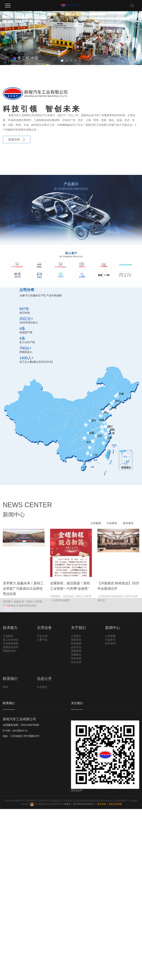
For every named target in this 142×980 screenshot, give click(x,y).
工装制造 (54, 801)
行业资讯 (112, 620)
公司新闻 (96, 620)
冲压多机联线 (80, 801)
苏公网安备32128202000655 (46, 804)
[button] (62, 61)
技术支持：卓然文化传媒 (109, 804)
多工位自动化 (65, 801)
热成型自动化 (93, 801)
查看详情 (17, 140)
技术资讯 (128, 620)
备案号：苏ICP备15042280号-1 (80, 804)
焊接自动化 (106, 801)
